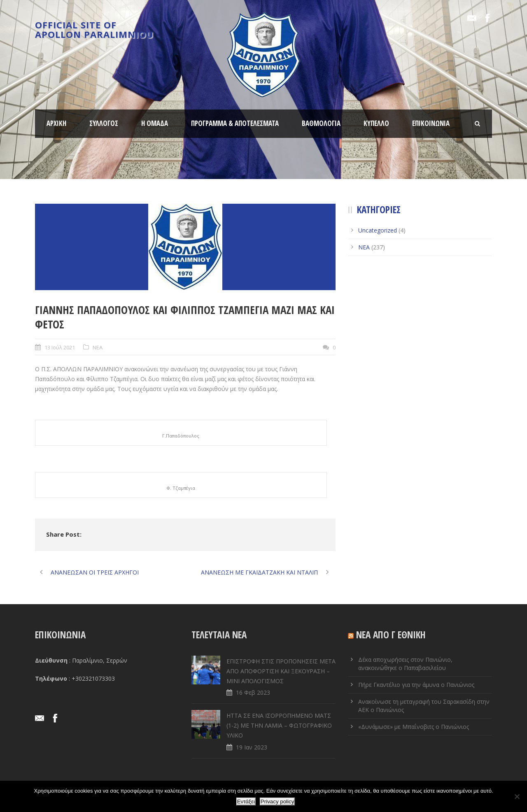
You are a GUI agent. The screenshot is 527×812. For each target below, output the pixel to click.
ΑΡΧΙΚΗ (56, 123)
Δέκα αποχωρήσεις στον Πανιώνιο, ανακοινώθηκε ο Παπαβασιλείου (405, 664)
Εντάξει (246, 802)
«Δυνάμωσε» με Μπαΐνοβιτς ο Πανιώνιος (414, 727)
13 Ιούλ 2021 (60, 347)
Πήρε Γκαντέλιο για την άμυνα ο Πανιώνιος (416, 685)
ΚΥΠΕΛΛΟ (376, 123)
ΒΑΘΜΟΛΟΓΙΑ (321, 123)
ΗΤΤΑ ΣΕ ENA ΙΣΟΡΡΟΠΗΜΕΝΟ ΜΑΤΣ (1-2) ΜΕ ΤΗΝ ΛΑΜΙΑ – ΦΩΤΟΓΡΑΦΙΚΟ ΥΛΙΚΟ (279, 725)
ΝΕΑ (98, 347)
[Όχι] (517, 796)
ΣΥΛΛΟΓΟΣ (104, 123)
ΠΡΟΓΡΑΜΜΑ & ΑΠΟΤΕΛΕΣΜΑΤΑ (235, 123)
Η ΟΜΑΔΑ (155, 123)
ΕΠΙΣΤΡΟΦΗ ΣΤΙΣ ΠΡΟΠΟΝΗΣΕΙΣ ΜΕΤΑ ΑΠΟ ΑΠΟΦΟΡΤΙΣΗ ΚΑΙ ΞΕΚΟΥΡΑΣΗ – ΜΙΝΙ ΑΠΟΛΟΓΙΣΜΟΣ (281, 671)
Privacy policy (277, 802)
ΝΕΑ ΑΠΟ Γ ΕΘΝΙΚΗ (391, 635)
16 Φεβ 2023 (253, 692)
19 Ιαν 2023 (252, 747)
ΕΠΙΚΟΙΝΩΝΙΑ (431, 123)
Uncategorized (378, 230)
